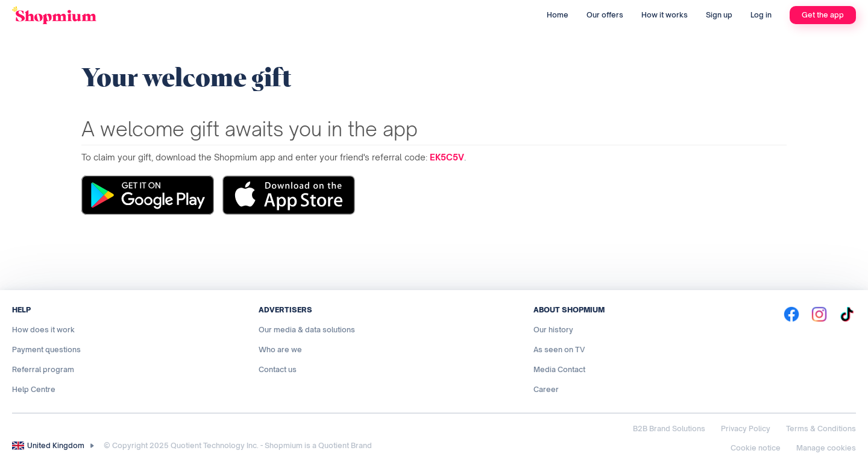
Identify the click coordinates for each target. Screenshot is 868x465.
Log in (761, 15)
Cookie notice (756, 448)
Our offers (605, 15)
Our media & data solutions (307, 330)
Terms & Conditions (821, 429)
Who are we (280, 350)
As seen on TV (559, 350)
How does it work (43, 330)
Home (558, 15)
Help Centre (34, 389)
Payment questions (46, 350)
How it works (665, 15)
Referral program (43, 369)
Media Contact (559, 369)
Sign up (719, 15)
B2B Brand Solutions (669, 429)
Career (546, 389)
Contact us (278, 369)
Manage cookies (826, 448)
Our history (553, 330)
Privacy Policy (746, 429)
